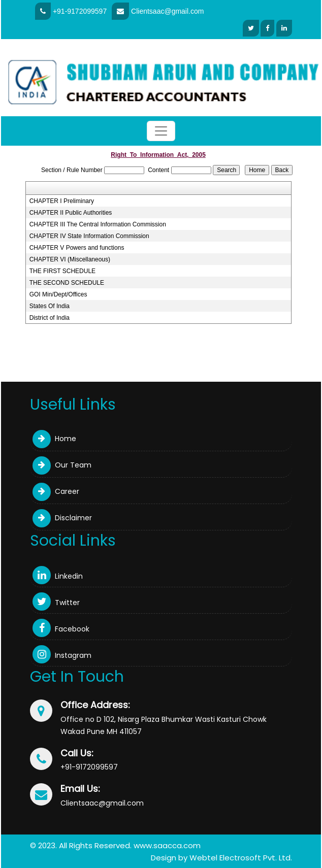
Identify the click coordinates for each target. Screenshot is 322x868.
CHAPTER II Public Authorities (71, 213)
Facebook (61, 629)
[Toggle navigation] (161, 131)
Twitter (56, 603)
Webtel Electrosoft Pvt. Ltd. (241, 858)
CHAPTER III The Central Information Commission (98, 224)
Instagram (62, 655)
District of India (50, 318)
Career (56, 491)
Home (54, 439)
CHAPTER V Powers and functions (77, 248)
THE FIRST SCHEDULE (62, 271)
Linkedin (58, 576)
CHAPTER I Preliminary (62, 201)
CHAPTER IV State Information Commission (89, 236)
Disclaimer (62, 518)
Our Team (62, 465)
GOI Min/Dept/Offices (58, 294)
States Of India (50, 306)
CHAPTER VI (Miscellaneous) (70, 259)
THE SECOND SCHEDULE (67, 283)
